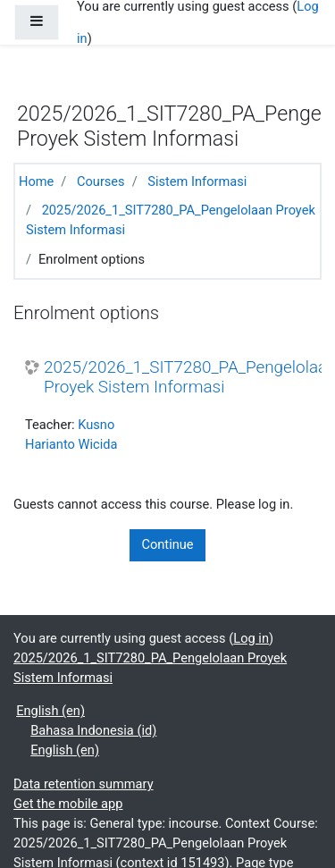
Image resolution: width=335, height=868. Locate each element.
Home (36, 181)
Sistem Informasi (197, 181)
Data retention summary (84, 784)
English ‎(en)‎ (50, 711)
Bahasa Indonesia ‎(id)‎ (93, 730)
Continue (167, 544)
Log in (251, 638)
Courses (101, 181)
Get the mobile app (68, 804)
